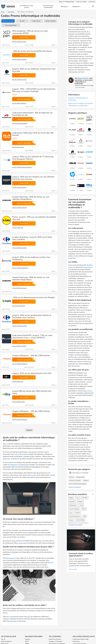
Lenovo (21, 543)
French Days (87, 267)
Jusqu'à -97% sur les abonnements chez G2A (32, 373)
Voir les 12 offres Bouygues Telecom (22, 167)
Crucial (33, 475)
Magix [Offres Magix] (71, 498)
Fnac (16, 454)
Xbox (47, 560)
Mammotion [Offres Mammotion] (73, 505)
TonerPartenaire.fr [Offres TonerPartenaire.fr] (75, 516)
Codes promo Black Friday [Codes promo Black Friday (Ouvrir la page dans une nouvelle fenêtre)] (81, 639)
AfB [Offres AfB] (85, 516)
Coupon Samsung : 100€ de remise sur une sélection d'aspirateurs (31, 278)
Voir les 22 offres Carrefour (20, 248)
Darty (22, 454)
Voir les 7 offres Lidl (17, 228)
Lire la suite (73, 569)
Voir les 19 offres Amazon (19, 187)
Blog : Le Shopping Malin (67, 2)
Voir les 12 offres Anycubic (19, 80)
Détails (54, 45)
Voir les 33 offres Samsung (19, 208)
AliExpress (14, 465)
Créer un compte (81, 2)
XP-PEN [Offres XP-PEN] (85, 498)
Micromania (11, 558)
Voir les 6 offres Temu (18, 147)
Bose (24, 621)
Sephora (27, 639)
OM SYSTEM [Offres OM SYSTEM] (80, 520)
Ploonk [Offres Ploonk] (78, 513)
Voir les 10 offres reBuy (19, 402)
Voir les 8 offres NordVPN (19, 346)
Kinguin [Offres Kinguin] (80, 501)
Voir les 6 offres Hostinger (19, 103)
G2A (52, 562)
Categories (11, 12)
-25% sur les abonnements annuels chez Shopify (33, 297)
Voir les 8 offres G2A (18, 382)
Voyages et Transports (56, 641)
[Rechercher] (89, 6)
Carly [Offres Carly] (81, 505)
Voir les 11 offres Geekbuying (20, 268)
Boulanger (6, 459)
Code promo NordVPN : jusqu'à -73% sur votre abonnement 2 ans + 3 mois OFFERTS (32, 336)
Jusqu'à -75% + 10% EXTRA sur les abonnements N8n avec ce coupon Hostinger (34, 90)
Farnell (52, 475)
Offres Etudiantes (6, 641)
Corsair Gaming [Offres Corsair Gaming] (74, 509)
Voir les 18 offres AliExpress (20, 364)
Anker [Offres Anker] (84, 509)
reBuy (76, 357)
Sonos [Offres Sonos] (71, 520)
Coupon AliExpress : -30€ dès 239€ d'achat (31, 411)
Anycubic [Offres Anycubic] (72, 501)
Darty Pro (86, 391)
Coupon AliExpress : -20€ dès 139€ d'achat (31, 355)
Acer (41, 541)
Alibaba (23, 465)
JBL (29, 617)
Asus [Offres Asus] (71, 513)
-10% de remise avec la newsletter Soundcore (32, 51)
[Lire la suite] (93, 494)
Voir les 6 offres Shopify (19, 306)
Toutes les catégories (75, 487)
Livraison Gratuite (50, 21)
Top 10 (3, 639)
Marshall (13, 621)
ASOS (27, 641)
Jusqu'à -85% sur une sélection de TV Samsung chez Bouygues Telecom (33, 158)
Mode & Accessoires (55, 639)
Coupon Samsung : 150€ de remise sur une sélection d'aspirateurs (31, 198)
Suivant (29, 430)
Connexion (92, 2)
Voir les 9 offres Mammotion (20, 123)
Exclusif (22, 21)
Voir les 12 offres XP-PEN (19, 42)
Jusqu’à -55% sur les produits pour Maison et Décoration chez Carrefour (32, 316)
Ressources (76, 641)
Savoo (3, 12)
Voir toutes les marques (75, 525)
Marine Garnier (83, 78)
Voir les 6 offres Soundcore (19, 59)
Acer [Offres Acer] (78, 498)
